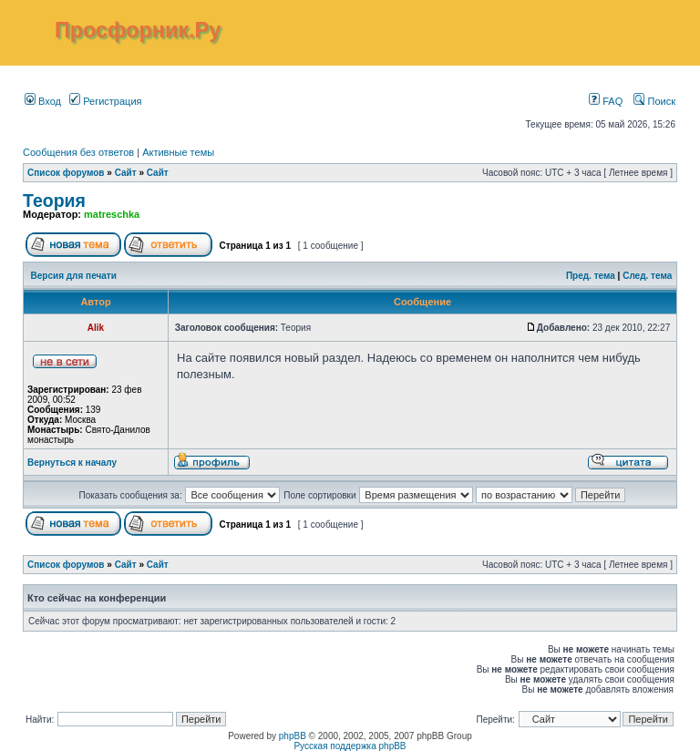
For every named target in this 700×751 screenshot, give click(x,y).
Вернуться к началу (72, 463)
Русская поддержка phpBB (350, 746)
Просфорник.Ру (138, 30)
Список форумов (66, 173)
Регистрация (105, 101)
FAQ (606, 101)
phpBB (293, 736)
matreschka (112, 214)
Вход (43, 101)
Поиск (654, 101)
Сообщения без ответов (78, 152)
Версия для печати (74, 276)
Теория (54, 201)
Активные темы (178, 152)
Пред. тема (591, 276)
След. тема (647, 276)
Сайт (126, 173)
